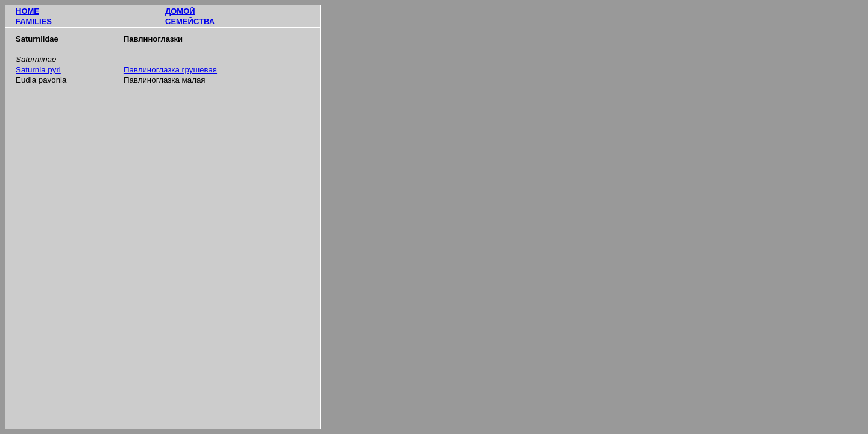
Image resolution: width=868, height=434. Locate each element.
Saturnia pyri (38, 70)
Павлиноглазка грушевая (170, 70)
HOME (27, 11)
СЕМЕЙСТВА (190, 21)
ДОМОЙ (180, 11)
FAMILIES (34, 21)
